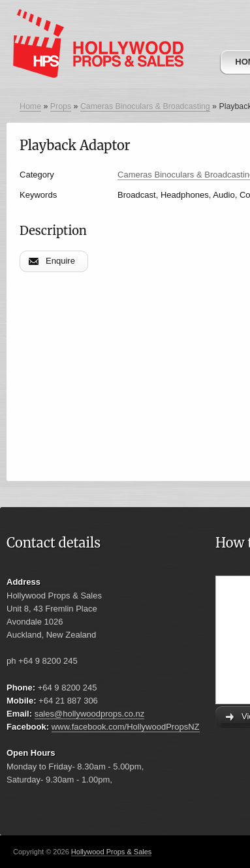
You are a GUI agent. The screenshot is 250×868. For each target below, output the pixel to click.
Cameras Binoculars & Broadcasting (145, 106)
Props (61, 106)
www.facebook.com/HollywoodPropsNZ (126, 727)
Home (30, 106)
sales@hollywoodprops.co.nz (90, 714)
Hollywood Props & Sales (112, 852)
